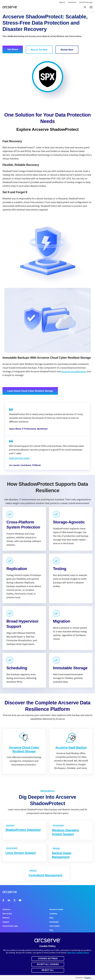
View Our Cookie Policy (78, 953)
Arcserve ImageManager (74, 371)
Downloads (72, 2)
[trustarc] (88, 978)
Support (62, 2)
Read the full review (19, 458)
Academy (53, 914)
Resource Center (56, 909)
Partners (6, 918)
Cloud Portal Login (86, 2)
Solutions (6, 909)
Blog (51, 918)
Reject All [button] (48, 970)
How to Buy (7, 914)
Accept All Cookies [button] (48, 964)
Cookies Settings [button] (48, 959)
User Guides (55, 926)
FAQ (51, 930)
